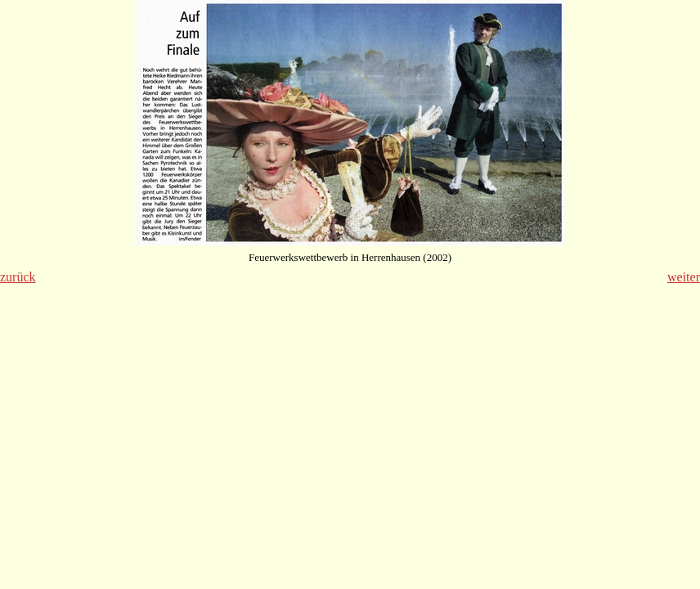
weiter (684, 277)
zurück (18, 277)
